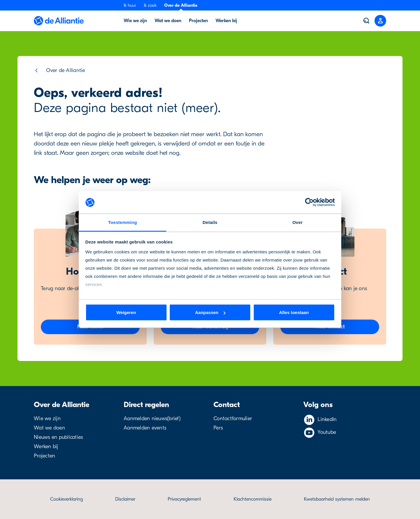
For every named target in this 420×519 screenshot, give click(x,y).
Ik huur (130, 5)
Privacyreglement (184, 499)
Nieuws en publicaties (58, 437)
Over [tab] (297, 222)
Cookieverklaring (66, 499)
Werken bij (46, 447)
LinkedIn (327, 419)
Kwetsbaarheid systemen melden (337, 499)
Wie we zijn (47, 419)
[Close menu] (380, 21)
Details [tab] (210, 222)
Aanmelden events (145, 428)
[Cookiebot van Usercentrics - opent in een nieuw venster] (309, 202)
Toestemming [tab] (122, 222)
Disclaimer (125, 499)
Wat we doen (49, 428)
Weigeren (126, 312)
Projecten (44, 456)
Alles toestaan (294, 312)
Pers (218, 428)
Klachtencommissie (253, 499)
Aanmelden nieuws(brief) (152, 419)
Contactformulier (233, 419)
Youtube (327, 432)
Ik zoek (150, 5)
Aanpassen (210, 312)
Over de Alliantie (181, 5)
